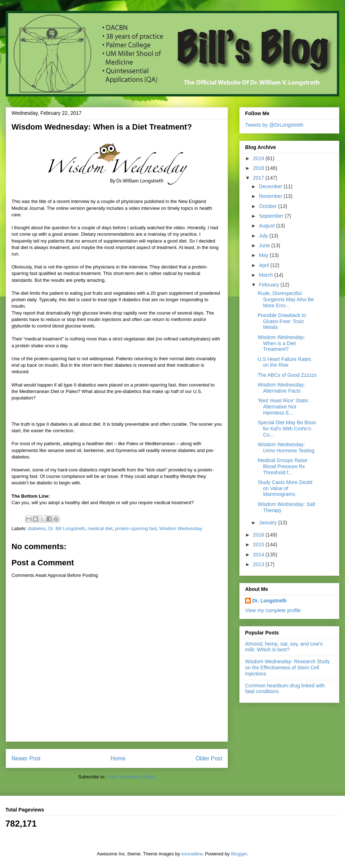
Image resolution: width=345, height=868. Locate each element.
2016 (259, 535)
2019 (259, 158)
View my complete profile (273, 610)
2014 (259, 555)
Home (118, 758)
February (270, 285)
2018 (259, 168)
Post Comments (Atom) (131, 777)
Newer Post (26, 758)
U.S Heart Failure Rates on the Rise (284, 362)
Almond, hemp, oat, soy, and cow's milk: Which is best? (284, 647)
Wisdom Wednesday (181, 528)
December (271, 186)
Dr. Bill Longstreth (67, 528)
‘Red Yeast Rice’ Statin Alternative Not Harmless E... (283, 407)
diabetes (37, 528)
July (264, 236)
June (265, 245)
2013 (259, 564)
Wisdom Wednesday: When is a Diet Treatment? (281, 343)
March (266, 275)
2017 (259, 178)
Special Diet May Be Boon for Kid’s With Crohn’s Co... (287, 429)
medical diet (100, 528)
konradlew (192, 854)
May (264, 255)
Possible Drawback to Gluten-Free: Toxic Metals (282, 321)
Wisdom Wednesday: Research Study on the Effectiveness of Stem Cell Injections (287, 668)
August (267, 226)
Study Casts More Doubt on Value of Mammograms (285, 488)
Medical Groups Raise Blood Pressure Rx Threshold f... (282, 466)
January (268, 523)
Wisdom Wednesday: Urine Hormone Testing (286, 447)
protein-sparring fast (136, 528)
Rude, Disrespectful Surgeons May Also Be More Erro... (286, 299)
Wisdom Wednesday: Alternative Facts (281, 388)
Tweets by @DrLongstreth (274, 125)
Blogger (239, 854)
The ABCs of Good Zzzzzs (287, 375)
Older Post (209, 758)
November (271, 196)
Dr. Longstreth (270, 601)
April (264, 265)
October (268, 206)
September (272, 216)
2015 (259, 544)
